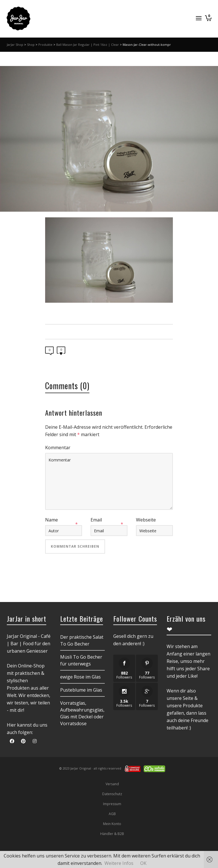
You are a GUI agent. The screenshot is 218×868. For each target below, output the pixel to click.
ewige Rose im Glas (80, 677)
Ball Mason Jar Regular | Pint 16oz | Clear (88, 45)
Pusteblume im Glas (81, 690)
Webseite (146, 520)
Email (96, 520)
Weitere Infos (119, 863)
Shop (31, 45)
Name (52, 520)
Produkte (45, 45)
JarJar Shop (15, 45)
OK (143, 863)
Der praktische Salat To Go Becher (82, 640)
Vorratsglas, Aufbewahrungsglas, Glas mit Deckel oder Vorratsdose (82, 713)
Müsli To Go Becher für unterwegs (81, 660)
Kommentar (58, 448)
